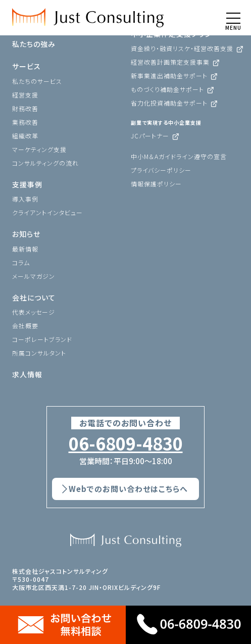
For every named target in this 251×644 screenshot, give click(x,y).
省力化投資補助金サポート (169, 103)
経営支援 (25, 95)
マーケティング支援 (39, 149)
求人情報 (27, 374)
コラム (21, 262)
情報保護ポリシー (156, 184)
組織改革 (25, 136)
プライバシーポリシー (161, 170)
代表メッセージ (34, 312)
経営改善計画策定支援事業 (170, 62)
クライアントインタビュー (47, 212)
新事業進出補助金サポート (169, 76)
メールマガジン (34, 276)
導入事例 (25, 199)
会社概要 (25, 326)
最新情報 (25, 249)
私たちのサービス (37, 81)
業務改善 (25, 122)
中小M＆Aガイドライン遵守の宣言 (179, 156)
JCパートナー (150, 136)
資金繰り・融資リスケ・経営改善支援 (182, 48)
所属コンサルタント (39, 353)
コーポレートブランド (42, 339)
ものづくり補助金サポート (167, 89)
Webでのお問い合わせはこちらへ (128, 489)
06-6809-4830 (126, 443)
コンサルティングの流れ (45, 163)
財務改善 (25, 108)
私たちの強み (34, 44)
